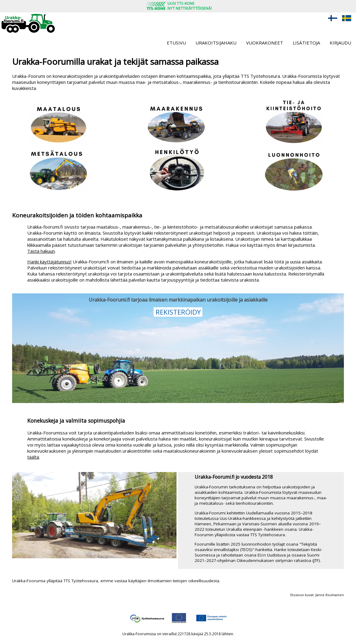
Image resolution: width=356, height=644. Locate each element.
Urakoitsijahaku (216, 43)
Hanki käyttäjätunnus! (49, 262)
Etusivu (176, 43)
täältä (33, 457)
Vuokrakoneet (265, 43)
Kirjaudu (340, 43)
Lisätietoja (306, 43)
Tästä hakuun (41, 251)
